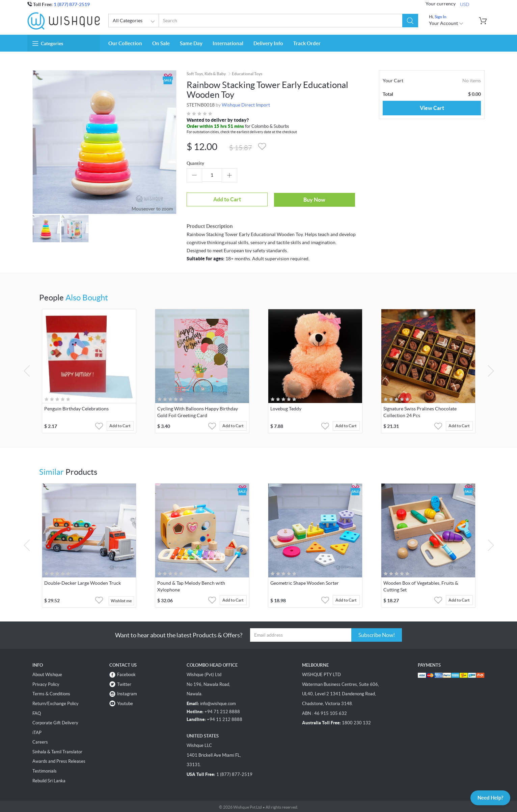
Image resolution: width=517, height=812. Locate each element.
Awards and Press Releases (59, 760)
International (228, 43)
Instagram (127, 692)
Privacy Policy (46, 683)
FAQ (37, 712)
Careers (40, 741)
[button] (410, 21)
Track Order (307, 43)
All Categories (135, 22)
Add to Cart (212, 199)
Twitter (124, 683)
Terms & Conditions (51, 692)
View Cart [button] (432, 108)
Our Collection (125, 43)
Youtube (125, 702)
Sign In (441, 17)
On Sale (161, 43)
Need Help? (488, 797)
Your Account (446, 23)
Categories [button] (48, 43)
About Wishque (47, 673)
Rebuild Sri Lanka (49, 779)
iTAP (37, 731)
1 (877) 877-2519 (72, 4)
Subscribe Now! (377, 634)
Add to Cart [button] (122, 425)
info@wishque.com (218, 702)
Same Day (191, 43)
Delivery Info (268, 43)
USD (465, 4)
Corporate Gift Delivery (55, 721)
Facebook (126, 673)
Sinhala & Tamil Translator (57, 750)
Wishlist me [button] (121, 599)
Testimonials (45, 770)
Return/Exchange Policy (56, 702)
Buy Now (270, 199)
